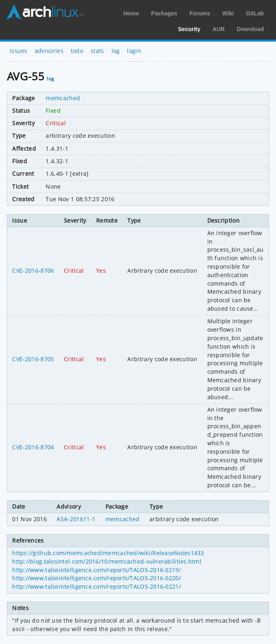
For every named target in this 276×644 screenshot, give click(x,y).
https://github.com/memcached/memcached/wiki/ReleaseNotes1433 (108, 553)
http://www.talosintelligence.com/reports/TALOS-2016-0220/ (97, 578)
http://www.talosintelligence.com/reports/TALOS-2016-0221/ (97, 586)
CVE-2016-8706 (33, 270)
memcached (63, 98)
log (116, 51)
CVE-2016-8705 (33, 359)
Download (250, 29)
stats (97, 51)
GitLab (255, 13)
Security (189, 29)
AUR (219, 29)
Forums (200, 13)
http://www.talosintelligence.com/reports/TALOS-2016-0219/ (97, 570)
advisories (49, 51)
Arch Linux (44, 12)
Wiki (228, 13)
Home (131, 13)
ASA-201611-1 (76, 519)
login (134, 51)
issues (19, 51)
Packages (164, 13)
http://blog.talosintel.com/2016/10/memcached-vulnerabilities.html (107, 561)
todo (77, 51)
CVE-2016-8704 (33, 447)
